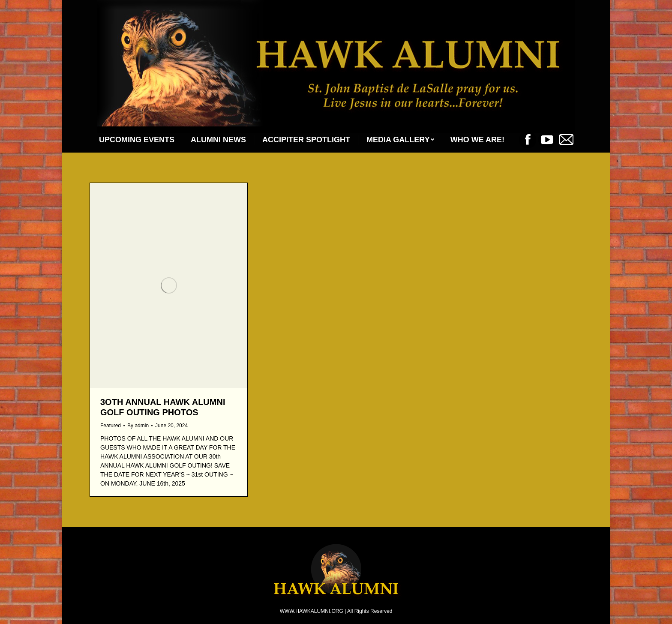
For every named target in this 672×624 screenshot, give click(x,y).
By (138, 426)
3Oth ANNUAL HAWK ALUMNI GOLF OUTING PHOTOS (163, 407)
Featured (111, 426)
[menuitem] (137, 140)
